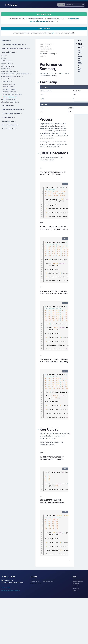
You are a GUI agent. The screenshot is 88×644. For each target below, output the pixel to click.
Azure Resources (7, 64)
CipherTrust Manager (46, 44)
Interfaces (4, 58)
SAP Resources (7, 81)
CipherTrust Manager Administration (14, 44)
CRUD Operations (80, 63)
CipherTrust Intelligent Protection (13, 110)
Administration (7, 41)
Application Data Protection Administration (16, 48)
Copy (65, 184)
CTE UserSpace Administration (12, 113)
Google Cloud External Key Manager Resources (16, 74)
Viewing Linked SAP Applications (12, 94)
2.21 (53, 33)
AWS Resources (7, 61)
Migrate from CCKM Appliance (10, 102)
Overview (4, 56)
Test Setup (80, 52)
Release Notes (35, 581)
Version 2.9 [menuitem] (43, 56)
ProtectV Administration (10, 129)
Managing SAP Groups (9, 84)
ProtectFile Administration (11, 125)
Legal (75, 577)
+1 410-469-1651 (6, 588)
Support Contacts (48, 581)
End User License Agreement (78, 582)
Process (80, 57)
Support (34, 577)
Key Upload (80, 70)
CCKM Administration (9, 52)
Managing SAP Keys (8, 87)
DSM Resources (7, 69)
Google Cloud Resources (10, 71)
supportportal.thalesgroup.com (11, 590)
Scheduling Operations (9, 89)
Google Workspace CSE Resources (12, 76)
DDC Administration (9, 121)
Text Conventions (36, 584)
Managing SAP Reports (9, 92)
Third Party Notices (76, 589)
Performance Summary (10, 97)
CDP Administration (9, 106)
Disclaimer (76, 586)
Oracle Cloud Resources (10, 99)
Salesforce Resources (9, 79)
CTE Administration (9, 117)
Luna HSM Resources (9, 66)
